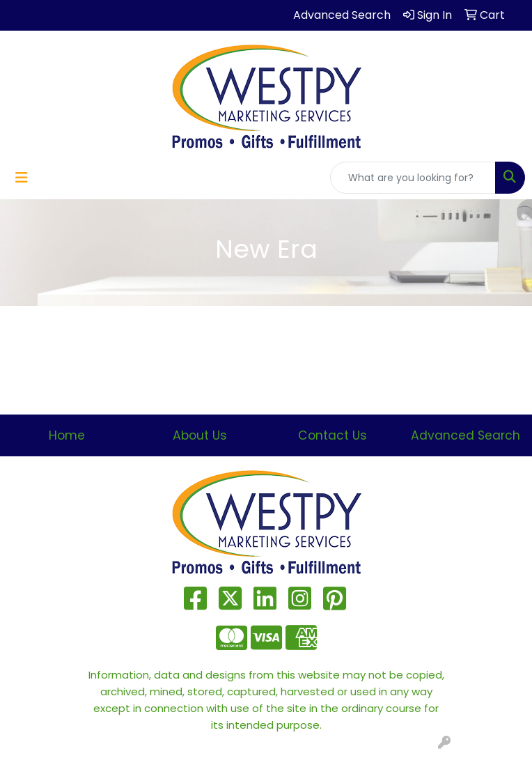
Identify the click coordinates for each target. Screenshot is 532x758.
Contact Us (332, 435)
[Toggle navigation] (22, 178)
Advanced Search (465, 435)
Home (67, 435)
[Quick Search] (413, 178)
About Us (200, 435)
